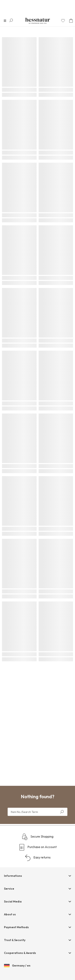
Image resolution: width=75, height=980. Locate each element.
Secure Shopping (37, 837)
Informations (13, 876)
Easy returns (38, 858)
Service (9, 889)
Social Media (13, 901)
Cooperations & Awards (20, 953)
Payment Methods (16, 927)
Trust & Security (15, 940)
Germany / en (17, 966)
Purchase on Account (38, 847)
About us (10, 914)
